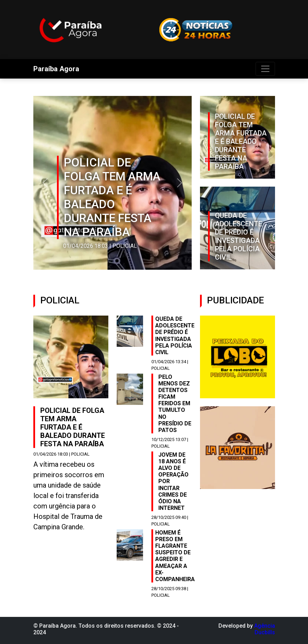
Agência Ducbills (265, 629)
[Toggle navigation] (265, 69)
